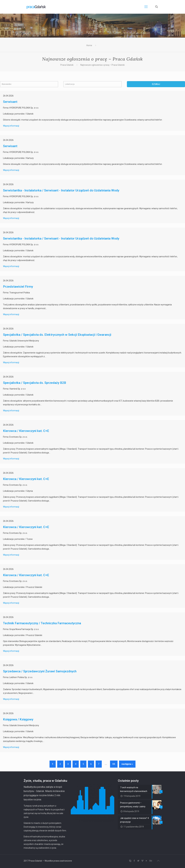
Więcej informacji (11, 126)
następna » (127, 764)
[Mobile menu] (146, 7)
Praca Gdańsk (67, 65)
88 (114, 764)
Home (89, 45)
